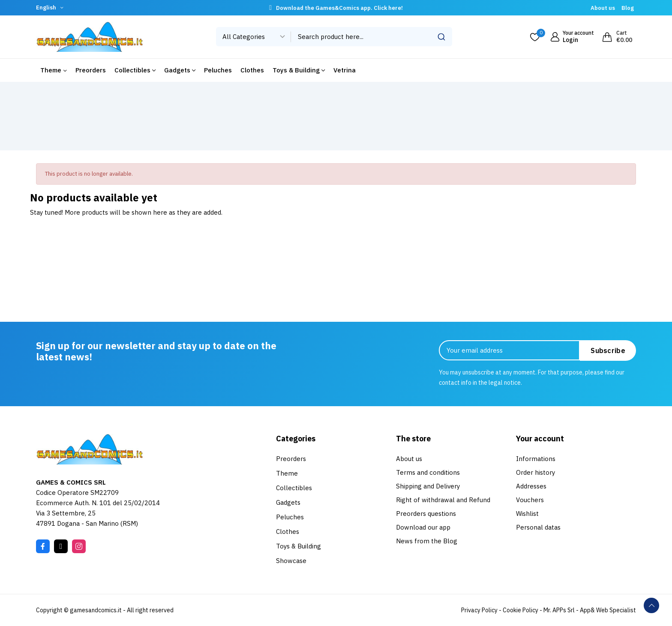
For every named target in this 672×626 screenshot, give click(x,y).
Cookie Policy (520, 610)
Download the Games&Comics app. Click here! (339, 8)
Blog (628, 8)
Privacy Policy (479, 610)
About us (603, 8)
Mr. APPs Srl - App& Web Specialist (590, 610)
